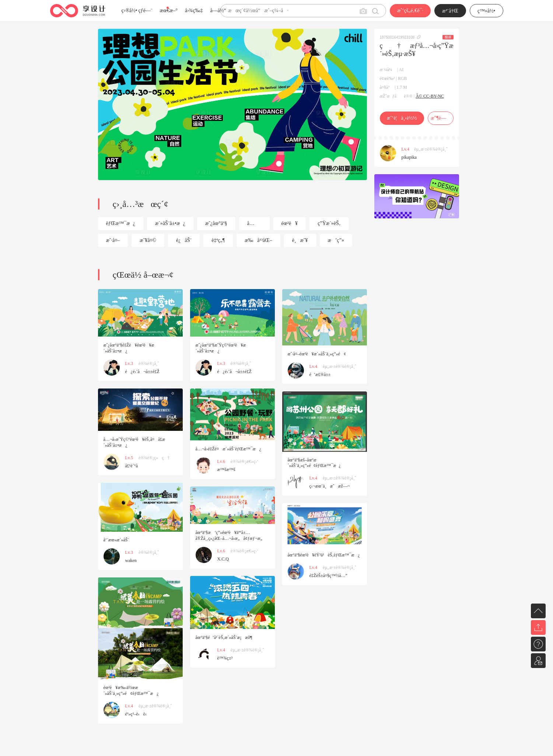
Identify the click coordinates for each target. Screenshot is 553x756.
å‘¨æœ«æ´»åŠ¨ (116, 540)
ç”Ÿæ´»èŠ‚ (329, 223)
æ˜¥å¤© (148, 240)
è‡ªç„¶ (218, 240)
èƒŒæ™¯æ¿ (121, 223)
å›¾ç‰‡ (194, 10)
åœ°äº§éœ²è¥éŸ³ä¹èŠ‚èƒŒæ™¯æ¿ (324, 555)
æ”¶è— (440, 118)
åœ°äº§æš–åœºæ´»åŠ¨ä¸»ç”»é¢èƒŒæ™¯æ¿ (314, 463)
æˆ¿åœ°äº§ (216, 223)
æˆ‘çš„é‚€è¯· (410, 10)
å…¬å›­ (251, 225)
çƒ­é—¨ (146, 10)
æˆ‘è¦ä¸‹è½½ (402, 118)
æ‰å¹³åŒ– (258, 240)
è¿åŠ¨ (184, 240)
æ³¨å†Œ (450, 11)
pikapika (409, 157)
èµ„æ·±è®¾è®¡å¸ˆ (431, 149)
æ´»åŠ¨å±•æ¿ (170, 223)
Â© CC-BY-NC (430, 96)
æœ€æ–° (169, 10)
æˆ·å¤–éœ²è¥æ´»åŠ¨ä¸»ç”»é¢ (317, 354)
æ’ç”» (336, 240)
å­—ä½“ (218, 10)
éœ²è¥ (290, 223)
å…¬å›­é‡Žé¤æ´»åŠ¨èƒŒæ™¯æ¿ (228, 449)
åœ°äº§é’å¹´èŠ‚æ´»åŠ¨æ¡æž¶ (224, 637)
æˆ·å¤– (113, 240)
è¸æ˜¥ (300, 240)
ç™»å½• (486, 11)
